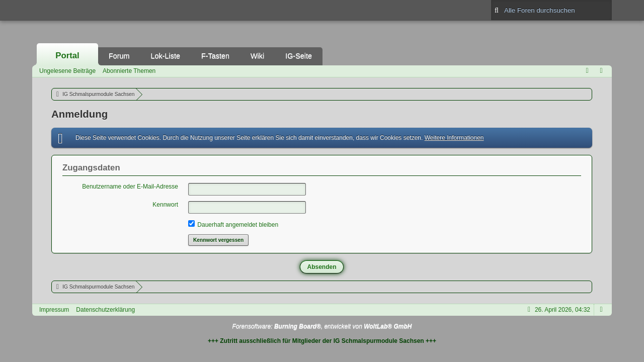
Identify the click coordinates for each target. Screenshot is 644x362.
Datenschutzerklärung (105, 310)
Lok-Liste (166, 56)
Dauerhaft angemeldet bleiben (233, 224)
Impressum (54, 310)
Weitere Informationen (454, 138)
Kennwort (165, 205)
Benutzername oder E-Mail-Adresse (130, 187)
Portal (67, 56)
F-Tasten (215, 56)
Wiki (257, 56)
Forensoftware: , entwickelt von (322, 326)
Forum (119, 56)
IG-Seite (299, 56)
